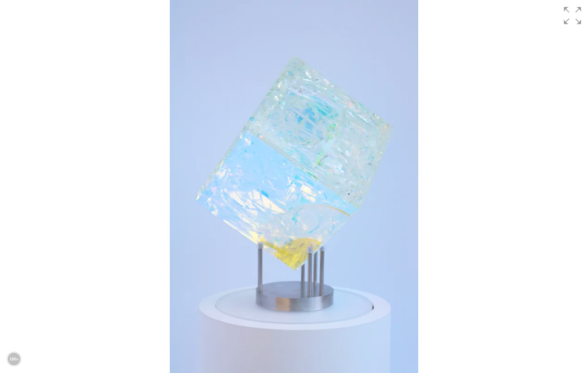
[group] (294, 187)
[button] (572, 16)
